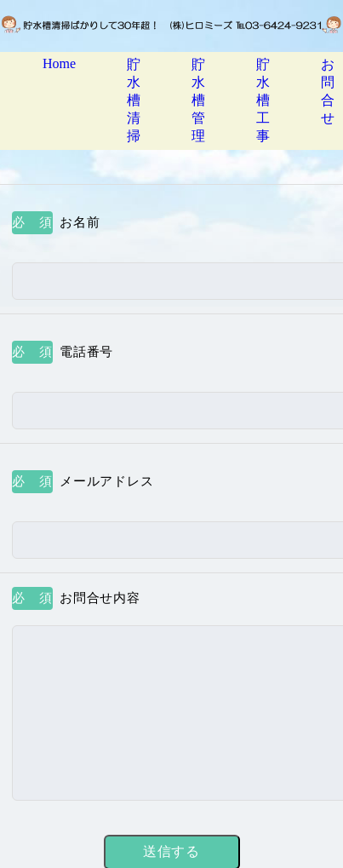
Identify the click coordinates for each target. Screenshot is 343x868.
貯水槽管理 (198, 100)
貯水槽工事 (263, 100)
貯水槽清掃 (134, 100)
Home (59, 63)
